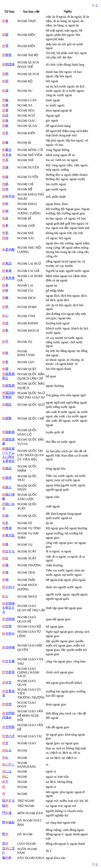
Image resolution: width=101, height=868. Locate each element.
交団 (7, 704)
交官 (7, 682)
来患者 (8, 278)
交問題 (8, 727)
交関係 (8, 619)
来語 (7, 263)
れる (7, 750)
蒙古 (7, 150)
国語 (7, 404)
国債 (7, 478)
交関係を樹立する (8, 608)
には (7, 771)
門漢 (7, 813)
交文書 (8, 661)
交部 (7, 626)
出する (8, 551)
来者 (7, 271)
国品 (7, 468)
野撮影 (8, 822)
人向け (8, 587)
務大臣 (8, 535)
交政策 (8, 672)
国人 (7, 487)
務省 (7, 528)
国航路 (8, 432)
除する (8, 801)
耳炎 (7, 155)
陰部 (7, 55)
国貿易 (8, 386)
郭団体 (8, 64)
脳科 (7, 858)
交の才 (8, 736)
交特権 (8, 647)
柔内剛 (8, 250)
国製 (7, 418)
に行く (8, 764)
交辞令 (8, 634)
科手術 (8, 196)
